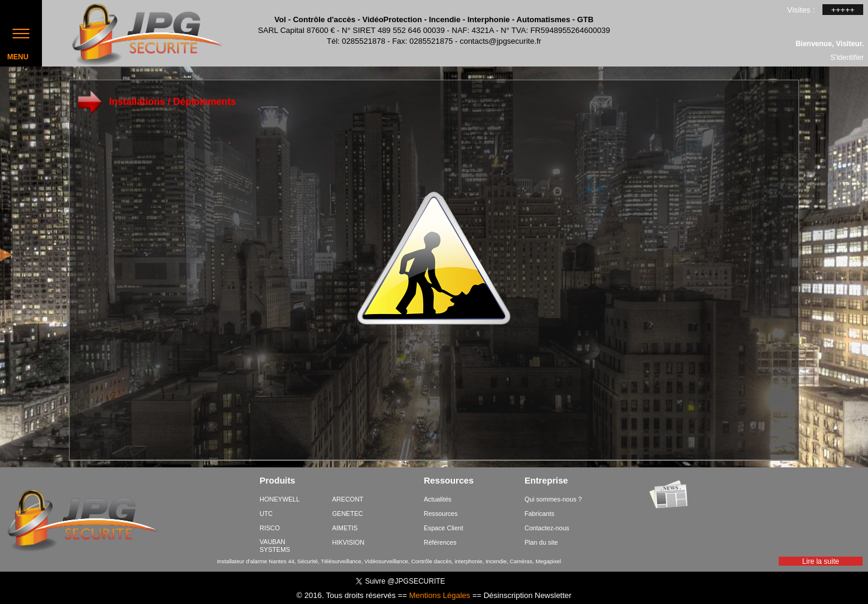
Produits (277, 481)
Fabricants (540, 514)
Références (440, 542)
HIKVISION (348, 542)
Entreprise (546, 481)
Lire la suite (820, 561)
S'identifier (847, 57)
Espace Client (444, 528)
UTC (266, 514)
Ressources (449, 481)
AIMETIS (345, 528)
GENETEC (348, 514)
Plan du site (541, 542)
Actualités (438, 499)
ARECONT (348, 499)
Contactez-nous (547, 528)
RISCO (270, 528)
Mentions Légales (439, 595)
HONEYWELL (280, 499)
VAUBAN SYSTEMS (275, 546)
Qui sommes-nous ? (553, 499)
